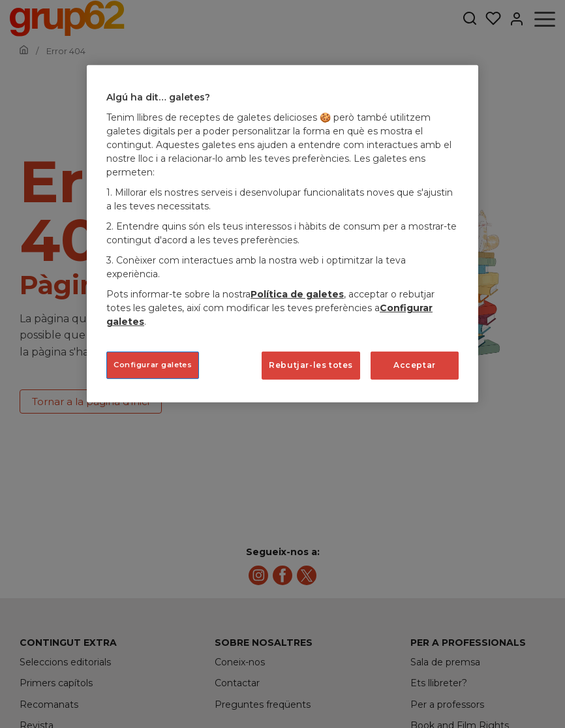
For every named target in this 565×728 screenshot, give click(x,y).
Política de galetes (297, 294)
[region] (282, 234)
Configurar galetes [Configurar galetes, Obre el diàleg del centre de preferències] (153, 365)
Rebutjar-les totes (311, 365)
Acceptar (415, 365)
